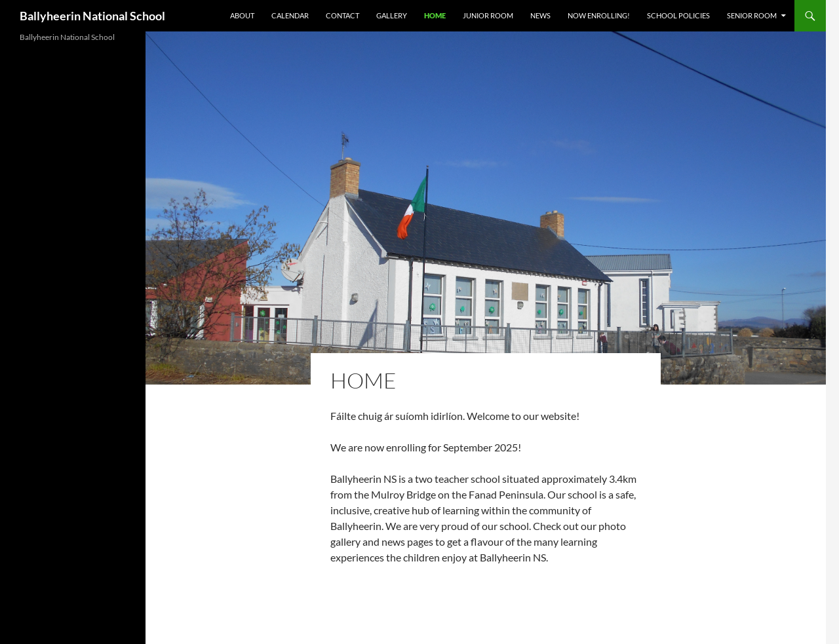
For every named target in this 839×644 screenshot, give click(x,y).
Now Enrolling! (599, 15)
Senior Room (752, 15)
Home (435, 15)
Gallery (392, 15)
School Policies (678, 15)
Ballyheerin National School (92, 16)
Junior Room (488, 15)
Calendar (290, 15)
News (540, 15)
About (242, 15)
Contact (342, 15)
